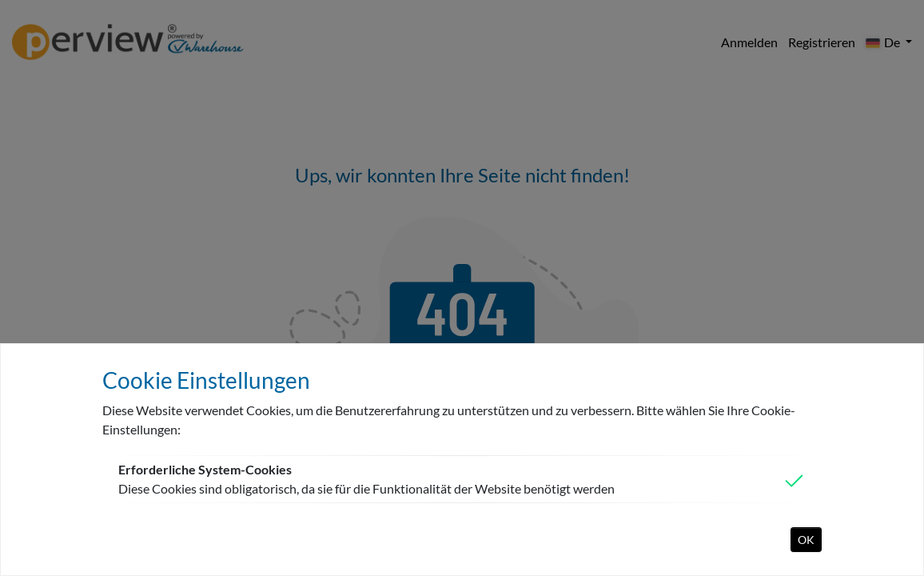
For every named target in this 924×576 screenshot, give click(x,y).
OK (806, 540)
